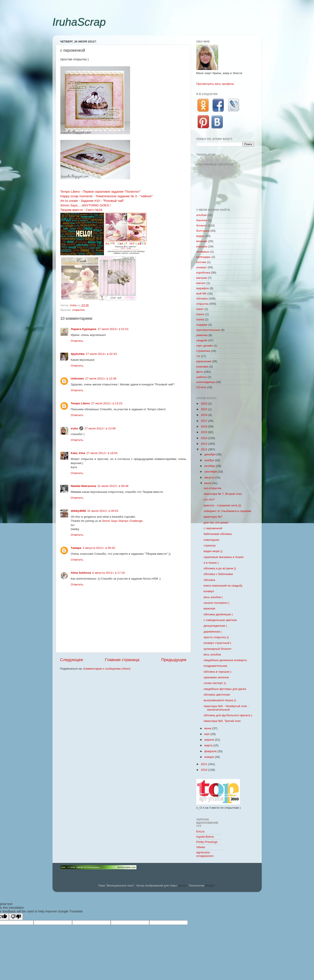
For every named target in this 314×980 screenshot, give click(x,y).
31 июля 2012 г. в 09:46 (113, 486)
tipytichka (78, 354)
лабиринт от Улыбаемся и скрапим (227, 511)
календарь (204, 257)
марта (209, 745)
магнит (201, 283)
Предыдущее (174, 660)
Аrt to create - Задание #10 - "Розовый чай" (92, 201)
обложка (202, 299)
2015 (204, 432)
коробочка (203, 273)
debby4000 (78, 511)
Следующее (72, 660)
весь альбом (212, 654)
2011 (204, 764)
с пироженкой (213, 528)
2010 (204, 770)
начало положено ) (216, 603)
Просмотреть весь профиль (215, 84)
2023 (204, 404)
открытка (78, 310)
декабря (210, 454)
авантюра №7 (213, 517)
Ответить (77, 341)
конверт (202, 267)
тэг (198, 356)
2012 (204, 449)
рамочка (202, 335)
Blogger (210, 886)
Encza (200, 831)
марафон (203, 288)
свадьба (202, 340)
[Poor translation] (16, 917)
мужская (209, 608)
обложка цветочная (217, 695)
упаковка (202, 367)
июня (208, 728)
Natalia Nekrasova (83, 486)
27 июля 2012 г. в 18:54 (102, 453)
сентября (211, 472)
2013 (204, 444)
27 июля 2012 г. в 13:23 (107, 403)
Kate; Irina (78, 453)
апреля (210, 740)
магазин (202, 278)
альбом (201, 215)
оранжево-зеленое (216, 677)
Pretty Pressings (207, 842)
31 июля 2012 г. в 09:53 (103, 511)
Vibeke (201, 847)
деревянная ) (213, 632)
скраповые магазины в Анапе (224, 557)
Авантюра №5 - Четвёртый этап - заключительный (226, 708)
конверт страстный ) (217, 643)
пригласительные (208, 330)
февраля (211, 751)
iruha (74, 428)
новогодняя (211, 540)
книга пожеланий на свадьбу (223, 586)
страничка (203, 351)
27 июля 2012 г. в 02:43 (101, 354)
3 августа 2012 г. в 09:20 (99, 548)
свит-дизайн (205, 346)
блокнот (202, 225)
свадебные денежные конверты (225, 660)
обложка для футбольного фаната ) (228, 715)
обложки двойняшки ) (218, 614)
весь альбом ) (213, 597)
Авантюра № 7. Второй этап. (223, 494)
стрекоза (210, 545)
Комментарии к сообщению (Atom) (107, 669)
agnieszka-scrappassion (205, 854)
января (210, 757)
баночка (202, 220)
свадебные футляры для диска (225, 689)
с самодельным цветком (220, 620)
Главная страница (122, 660)
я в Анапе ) (211, 563)
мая (207, 734)
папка (200, 319)
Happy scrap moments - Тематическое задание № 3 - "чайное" (107, 196)
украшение (204, 361)
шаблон (202, 377)
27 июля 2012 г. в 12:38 (101, 379)
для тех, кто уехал (216, 523)
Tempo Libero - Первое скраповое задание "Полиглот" (101, 192)
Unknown (77, 379)
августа (210, 477)
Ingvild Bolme (205, 837)
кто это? (209, 499)
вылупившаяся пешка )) (220, 700)
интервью (203, 252)
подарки (202, 325)
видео (200, 236)
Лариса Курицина (84, 329)
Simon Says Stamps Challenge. (123, 521)
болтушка (203, 231)
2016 (204, 426)
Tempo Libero (80, 403)
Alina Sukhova (81, 573)
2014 (204, 438)
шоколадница (206, 382)
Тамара (76, 548)
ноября (210, 460)
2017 (204, 421)
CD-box (201, 387)
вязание (202, 241)
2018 (204, 415)
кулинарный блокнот (217, 649)
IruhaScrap (79, 22)
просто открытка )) (216, 637)
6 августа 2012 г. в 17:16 (109, 573)
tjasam (183, 886)
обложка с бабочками (218, 574)
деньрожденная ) (215, 626)
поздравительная (215, 666)
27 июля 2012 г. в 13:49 (100, 428)
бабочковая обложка (218, 534)
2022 (204, 409)
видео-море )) (213, 551)
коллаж (201, 262)
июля (208, 483)
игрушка (202, 246)
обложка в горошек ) (217, 672)
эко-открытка (212, 488)
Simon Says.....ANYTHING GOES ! (86, 205)
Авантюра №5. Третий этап (222, 721)
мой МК (201, 293)
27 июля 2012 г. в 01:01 (113, 329)
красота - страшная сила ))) (222, 505)
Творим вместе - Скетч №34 (81, 210)
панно (200, 314)
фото (200, 372)
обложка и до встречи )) (220, 568)
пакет (200, 309)
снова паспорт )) (215, 683)
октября (210, 466)
